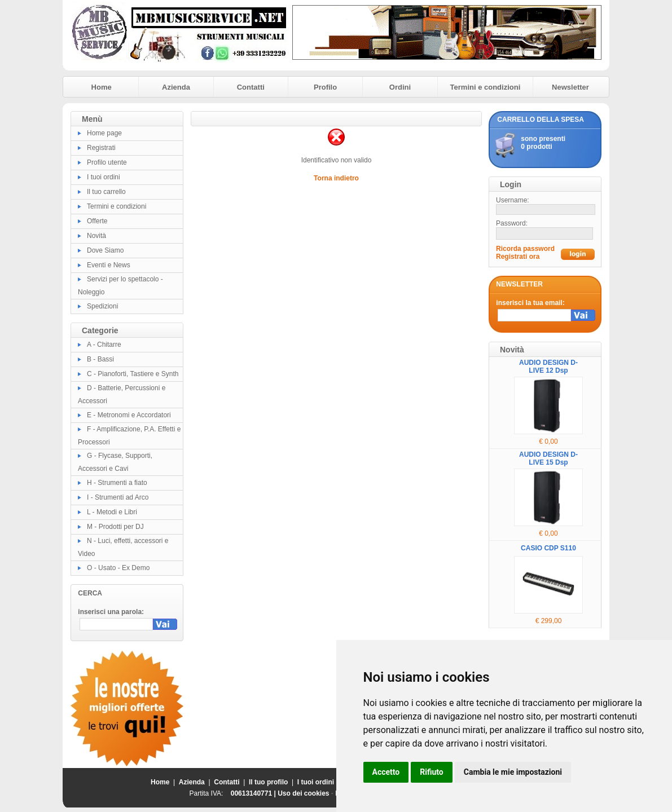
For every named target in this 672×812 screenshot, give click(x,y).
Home (102, 87)
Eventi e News (109, 265)
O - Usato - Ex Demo (118, 568)
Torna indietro (336, 178)
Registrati (101, 148)
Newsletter (570, 87)
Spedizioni (102, 306)
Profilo (325, 87)
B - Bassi (100, 359)
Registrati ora (518, 257)
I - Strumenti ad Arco (118, 497)
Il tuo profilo (268, 782)
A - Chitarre (104, 345)
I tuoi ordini (104, 177)
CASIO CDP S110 (548, 548)
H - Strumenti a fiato (117, 483)
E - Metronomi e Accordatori (129, 415)
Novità (96, 236)
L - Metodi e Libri (112, 512)
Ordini (400, 87)
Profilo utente (107, 162)
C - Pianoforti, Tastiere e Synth (133, 374)
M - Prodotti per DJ (115, 527)
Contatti (251, 87)
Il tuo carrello (106, 192)
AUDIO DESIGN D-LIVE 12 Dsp (548, 367)
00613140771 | (254, 793)
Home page (104, 133)
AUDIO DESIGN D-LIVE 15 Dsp (548, 458)
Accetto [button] (386, 772)
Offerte (97, 221)
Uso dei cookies (303, 793)
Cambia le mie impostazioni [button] (513, 772)
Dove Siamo (105, 250)
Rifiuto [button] (432, 772)
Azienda (176, 87)
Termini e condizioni (486, 87)
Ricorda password (525, 249)
